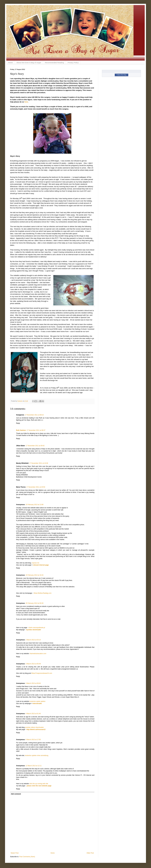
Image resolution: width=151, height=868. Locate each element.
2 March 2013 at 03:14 (33, 640)
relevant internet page (41, 565)
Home (10, 63)
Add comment (16, 794)
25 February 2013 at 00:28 (34, 603)
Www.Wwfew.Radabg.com (43, 593)
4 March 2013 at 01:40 (33, 714)
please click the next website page (39, 786)
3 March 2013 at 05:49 (33, 664)
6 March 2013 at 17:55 (33, 740)
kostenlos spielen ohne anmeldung (37, 755)
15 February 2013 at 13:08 (34, 505)
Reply (18, 423)
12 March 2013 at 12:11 (34, 766)
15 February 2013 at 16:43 (34, 575)
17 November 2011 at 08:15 (34, 415)
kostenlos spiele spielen (37, 701)
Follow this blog (121, 75)
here (26, 102)
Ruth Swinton (21, 430)
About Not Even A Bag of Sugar (29, 63)
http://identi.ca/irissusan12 (36, 729)
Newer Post (15, 853)
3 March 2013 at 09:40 (33, 683)
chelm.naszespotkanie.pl (37, 628)
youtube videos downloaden (34, 727)
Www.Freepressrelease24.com (42, 673)
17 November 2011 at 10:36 (39, 463)
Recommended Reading (54, 63)
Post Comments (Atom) (27, 857)
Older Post (90, 853)
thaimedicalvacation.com (38, 654)
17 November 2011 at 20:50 (36, 487)
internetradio (37, 704)
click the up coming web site (39, 784)
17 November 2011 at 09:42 (35, 446)
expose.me (36, 563)
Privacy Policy (73, 63)
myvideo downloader (34, 630)
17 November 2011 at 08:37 (36, 430)
